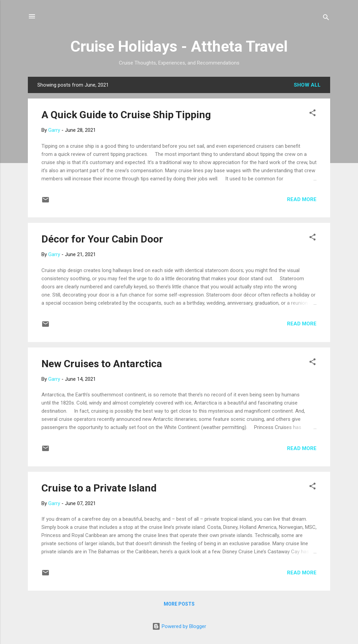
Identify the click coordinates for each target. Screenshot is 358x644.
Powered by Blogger (179, 626)
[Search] (326, 19)
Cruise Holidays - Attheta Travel (179, 46)
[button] (312, 114)
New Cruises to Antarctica (102, 364)
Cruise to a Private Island (99, 488)
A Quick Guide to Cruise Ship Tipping (126, 115)
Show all (307, 85)
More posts (179, 604)
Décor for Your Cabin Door (102, 239)
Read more (302, 199)
